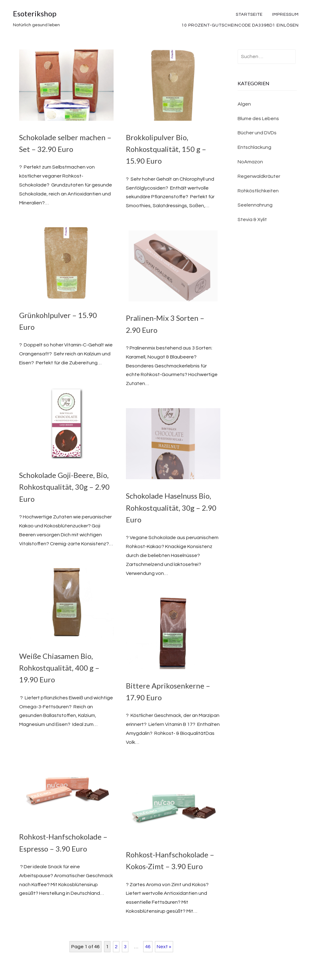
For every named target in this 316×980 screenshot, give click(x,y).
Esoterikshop (35, 13)
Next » (164, 947)
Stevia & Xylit (252, 220)
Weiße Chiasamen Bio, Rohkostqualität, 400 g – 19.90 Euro (59, 668)
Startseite (249, 15)
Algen (244, 104)
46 (148, 947)
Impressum (285, 15)
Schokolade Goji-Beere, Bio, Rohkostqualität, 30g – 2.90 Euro (64, 487)
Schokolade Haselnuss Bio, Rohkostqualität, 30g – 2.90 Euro (171, 508)
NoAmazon (250, 162)
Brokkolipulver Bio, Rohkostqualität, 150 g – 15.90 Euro (166, 149)
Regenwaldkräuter (259, 176)
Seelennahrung (255, 205)
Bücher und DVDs (257, 133)
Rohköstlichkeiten (258, 191)
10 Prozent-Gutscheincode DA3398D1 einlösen (240, 25)
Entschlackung (254, 147)
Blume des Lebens (258, 119)
